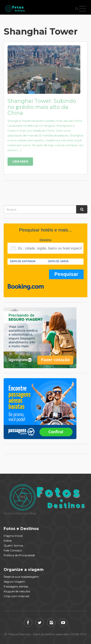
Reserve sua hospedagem (21, 577)
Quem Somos (13, 545)
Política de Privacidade (19, 555)
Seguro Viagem (14, 582)
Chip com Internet (17, 596)
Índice (8, 541)
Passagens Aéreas (16, 586)
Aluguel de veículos (17, 591)
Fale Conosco (13, 550)
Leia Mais (20, 161)
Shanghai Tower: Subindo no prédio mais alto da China (42, 107)
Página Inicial (13, 536)
